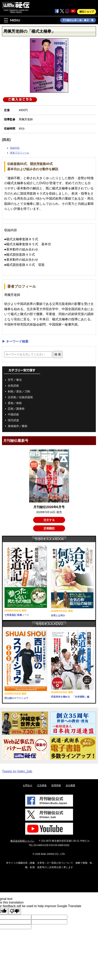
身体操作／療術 (18, 426)
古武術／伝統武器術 (20, 397)
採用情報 (56, 785)
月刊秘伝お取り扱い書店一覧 (78, 20)
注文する (49, 520)
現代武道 (13, 420)
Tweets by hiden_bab (17, 771)
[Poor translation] (15, 911)
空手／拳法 (15, 380)
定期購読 (49, 528)
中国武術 (13, 414)
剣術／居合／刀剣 (19, 391)
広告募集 (42, 785)
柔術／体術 (15, 403)
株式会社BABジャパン (22, 841)
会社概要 (70, 785)
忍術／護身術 (16, 409)
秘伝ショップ (87, 12)
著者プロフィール (20, 153)
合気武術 (13, 386)
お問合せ (28, 785)
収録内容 (15, 148)
